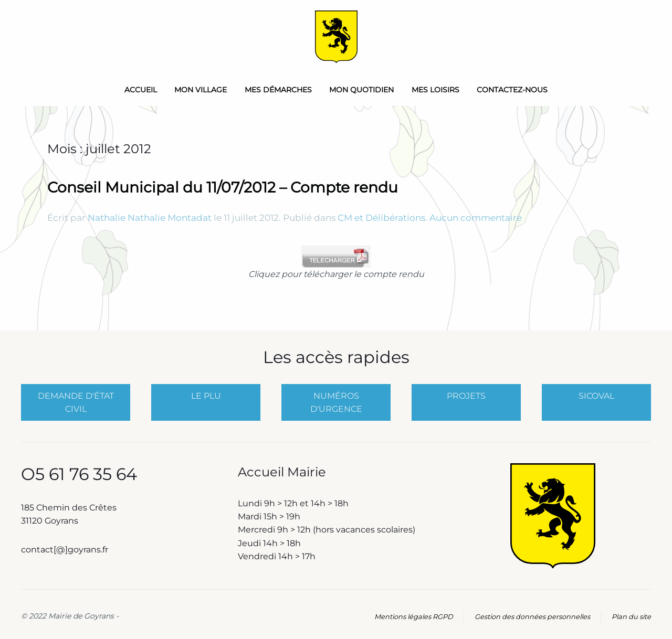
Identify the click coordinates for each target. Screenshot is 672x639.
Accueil (141, 90)
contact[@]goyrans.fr (66, 550)
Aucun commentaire (476, 218)
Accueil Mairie (282, 472)
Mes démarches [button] (278, 90)
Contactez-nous (512, 90)
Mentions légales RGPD (414, 617)
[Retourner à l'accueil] (336, 37)
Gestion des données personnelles (532, 617)
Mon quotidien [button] (361, 90)
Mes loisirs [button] (435, 90)
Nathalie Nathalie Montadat (150, 218)
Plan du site (631, 617)
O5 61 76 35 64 (79, 474)
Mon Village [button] (201, 90)
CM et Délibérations (381, 218)
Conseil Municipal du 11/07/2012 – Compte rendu (223, 187)
